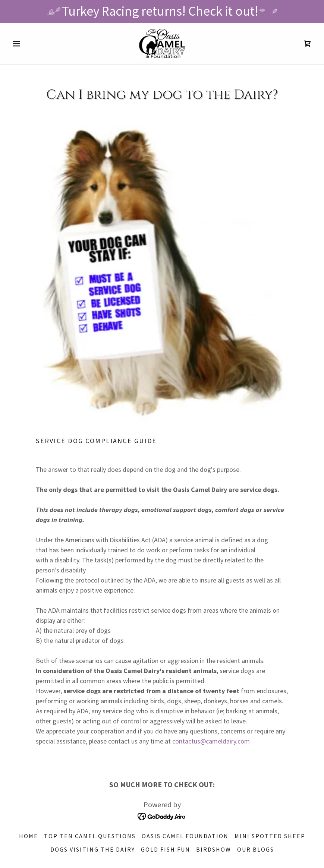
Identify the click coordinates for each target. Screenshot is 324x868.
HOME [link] (29, 836)
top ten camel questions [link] (90, 836)
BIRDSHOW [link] (214, 849)
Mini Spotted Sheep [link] (270, 836)
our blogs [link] (256, 849)
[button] (32, 44)
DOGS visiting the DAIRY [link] (93, 849)
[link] (162, 44)
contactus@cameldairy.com (211, 741)
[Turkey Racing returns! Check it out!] (162, 11)
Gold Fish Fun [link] (166, 849)
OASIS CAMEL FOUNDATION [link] (185, 836)
